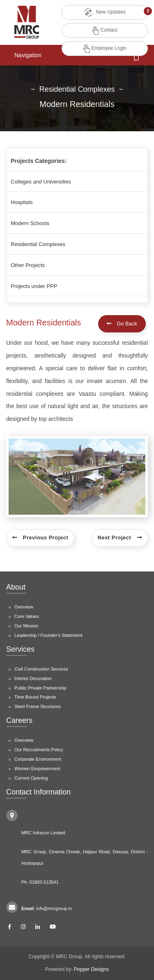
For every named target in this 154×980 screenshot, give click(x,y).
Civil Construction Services (41, 669)
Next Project (120, 538)
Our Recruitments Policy (39, 750)
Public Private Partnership (40, 688)
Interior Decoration (33, 678)
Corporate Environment (38, 759)
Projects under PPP (34, 286)
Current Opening (31, 778)
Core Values (27, 616)
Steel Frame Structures (38, 706)
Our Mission (26, 626)
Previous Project (40, 538)
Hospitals (22, 202)
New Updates (105, 12)
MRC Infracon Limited (43, 833)
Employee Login (105, 49)
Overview (24, 607)
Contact (105, 30)
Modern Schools (30, 223)
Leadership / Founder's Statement (48, 635)
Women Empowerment (37, 769)
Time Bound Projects (35, 697)
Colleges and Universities (41, 182)
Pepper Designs (91, 969)
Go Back (122, 324)
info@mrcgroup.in (54, 908)
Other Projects (28, 265)
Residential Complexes (38, 244)
